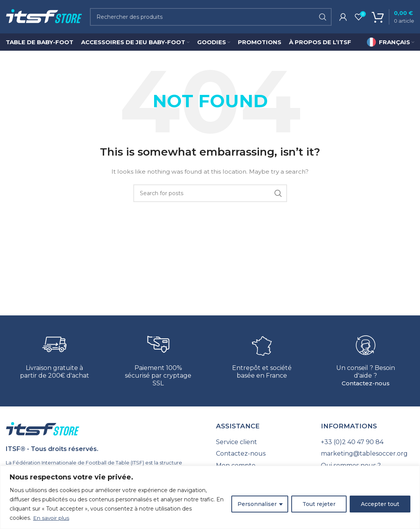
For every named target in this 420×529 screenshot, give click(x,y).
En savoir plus (51, 518)
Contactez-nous (366, 384)
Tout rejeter (319, 504)
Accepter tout (380, 504)
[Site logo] (44, 17)
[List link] (263, 443)
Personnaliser (257, 504)
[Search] (211, 17)
